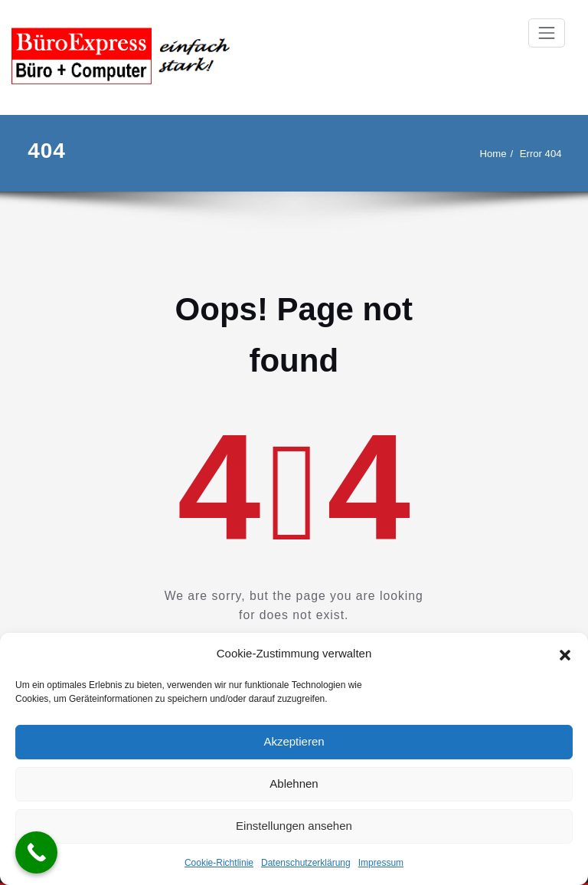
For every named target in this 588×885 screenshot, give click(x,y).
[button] (565, 654)
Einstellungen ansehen (294, 826)
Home (493, 154)
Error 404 (541, 154)
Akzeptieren (294, 741)
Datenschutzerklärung (306, 863)
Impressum (381, 863)
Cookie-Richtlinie (219, 863)
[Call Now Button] (36, 852)
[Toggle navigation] (547, 33)
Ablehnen (294, 783)
